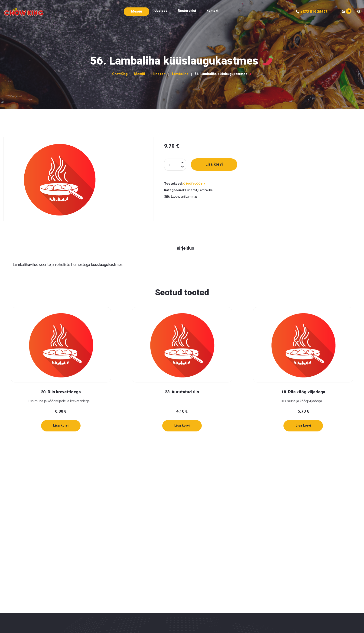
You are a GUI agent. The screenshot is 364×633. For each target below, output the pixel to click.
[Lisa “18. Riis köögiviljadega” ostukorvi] (303, 426)
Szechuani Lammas (184, 197)
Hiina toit (191, 190)
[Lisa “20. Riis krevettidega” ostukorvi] (61, 426)
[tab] (185, 248)
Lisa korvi (214, 164)
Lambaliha (206, 190)
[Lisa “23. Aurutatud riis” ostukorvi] (182, 426)
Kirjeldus (185, 248)
